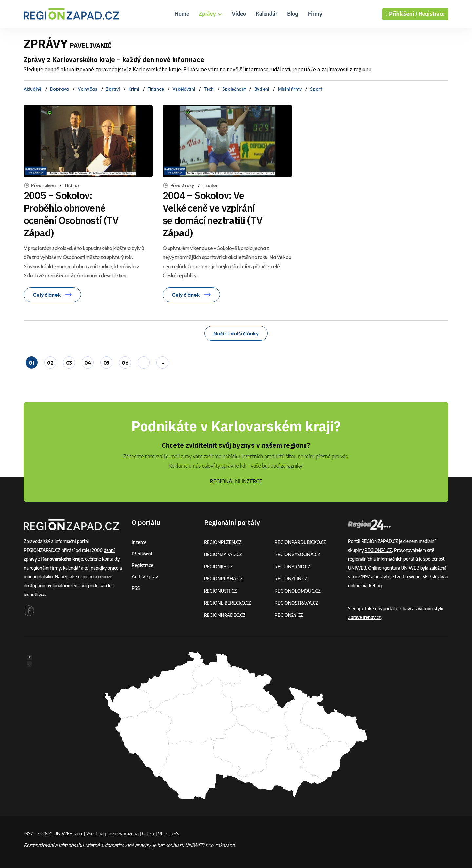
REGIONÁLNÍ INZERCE (236, 481)
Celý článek (52, 295)
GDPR (148, 833)
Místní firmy (290, 89)
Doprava (59, 89)
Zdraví (113, 89)
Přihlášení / (402, 14)
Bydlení (262, 89)
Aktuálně (32, 89)
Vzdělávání (184, 89)
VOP (163, 833)
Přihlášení (142, 554)
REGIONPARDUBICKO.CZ (301, 542)
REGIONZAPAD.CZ (223, 554)
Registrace (432, 14)
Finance (156, 89)
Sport (316, 89)
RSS (136, 588)
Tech (208, 89)
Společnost (234, 89)
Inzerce (139, 542)
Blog (293, 14)
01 (31, 363)
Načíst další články (236, 333)
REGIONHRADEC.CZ (225, 615)
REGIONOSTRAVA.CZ (296, 603)
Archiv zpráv (145, 577)
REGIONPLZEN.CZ (223, 542)
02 (50, 363)
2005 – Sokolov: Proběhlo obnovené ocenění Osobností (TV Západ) (71, 214)
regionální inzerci (63, 585)
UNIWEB (357, 568)
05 (106, 363)
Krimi (134, 89)
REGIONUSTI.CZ (220, 591)
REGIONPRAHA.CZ (223, 579)
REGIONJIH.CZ (218, 566)
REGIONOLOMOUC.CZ (298, 591)
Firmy (315, 14)
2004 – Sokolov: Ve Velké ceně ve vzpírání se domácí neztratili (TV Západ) (212, 214)
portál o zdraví (397, 608)
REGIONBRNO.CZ (293, 566)
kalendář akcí (76, 568)
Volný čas (87, 89)
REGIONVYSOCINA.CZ (297, 554)
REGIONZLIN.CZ (291, 579)
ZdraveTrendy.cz (364, 617)
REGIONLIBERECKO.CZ (227, 603)
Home (182, 14)
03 (69, 363)
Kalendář (266, 14)
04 (88, 363)
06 (125, 363)
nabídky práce (105, 568)
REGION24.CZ (289, 615)
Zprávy (211, 14)
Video (239, 14)
